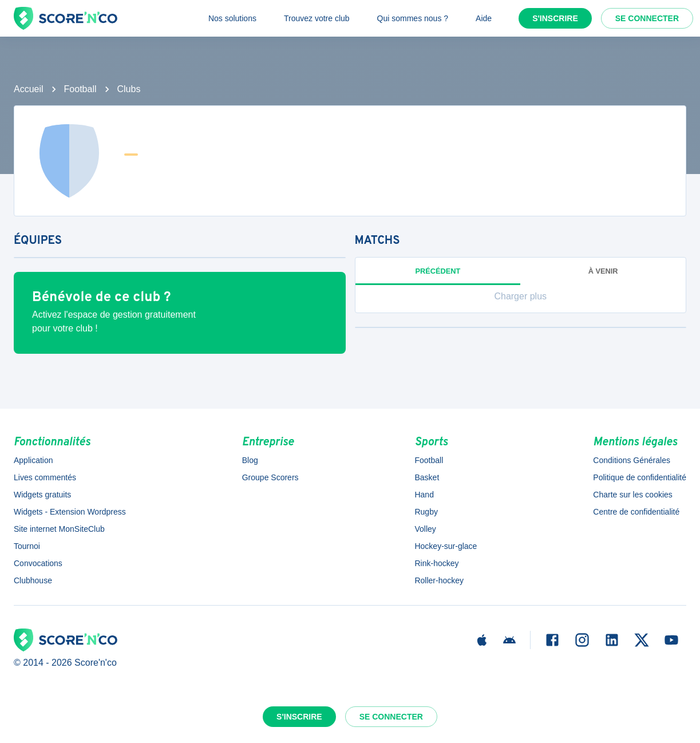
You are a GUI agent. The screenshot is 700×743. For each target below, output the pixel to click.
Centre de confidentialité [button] (636, 512)
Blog (250, 460)
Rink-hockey (436, 563)
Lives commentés (45, 477)
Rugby (426, 512)
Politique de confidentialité (640, 477)
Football (80, 89)
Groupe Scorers (270, 477)
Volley (425, 529)
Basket (427, 477)
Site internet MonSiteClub (59, 529)
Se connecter (647, 18)
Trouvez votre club (317, 18)
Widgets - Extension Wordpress (70, 512)
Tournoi (27, 546)
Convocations (38, 563)
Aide (484, 18)
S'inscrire (555, 18)
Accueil (29, 89)
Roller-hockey (439, 580)
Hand (424, 495)
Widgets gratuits (42, 495)
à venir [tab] (603, 271)
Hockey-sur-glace (446, 546)
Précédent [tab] (438, 271)
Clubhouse (33, 580)
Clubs (129, 89)
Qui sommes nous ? (413, 18)
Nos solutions (232, 18)
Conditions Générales (632, 460)
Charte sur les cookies (633, 495)
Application (33, 460)
